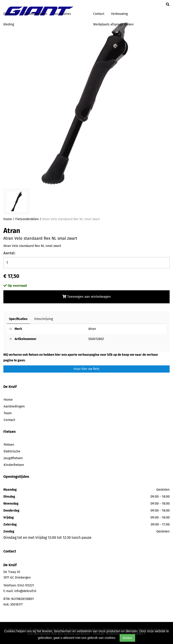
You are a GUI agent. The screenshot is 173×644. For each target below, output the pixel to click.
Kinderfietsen (14, 465)
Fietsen (9, 445)
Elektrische (12, 451)
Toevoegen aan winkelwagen (87, 297)
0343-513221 (26, 585)
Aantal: (9, 253)
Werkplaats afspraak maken (113, 24)
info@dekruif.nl (25, 591)
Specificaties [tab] (18, 319)
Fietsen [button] (10, 14)
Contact (99, 14)
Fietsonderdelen (35, 14)
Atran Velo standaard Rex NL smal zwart (71, 219)
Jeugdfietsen (13, 458)
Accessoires (62, 14)
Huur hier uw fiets (86, 369)
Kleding (9, 24)
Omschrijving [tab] (44, 319)
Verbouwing (119, 14)
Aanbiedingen (14, 406)
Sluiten (127, 638)
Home (8, 219)
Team (8, 413)
